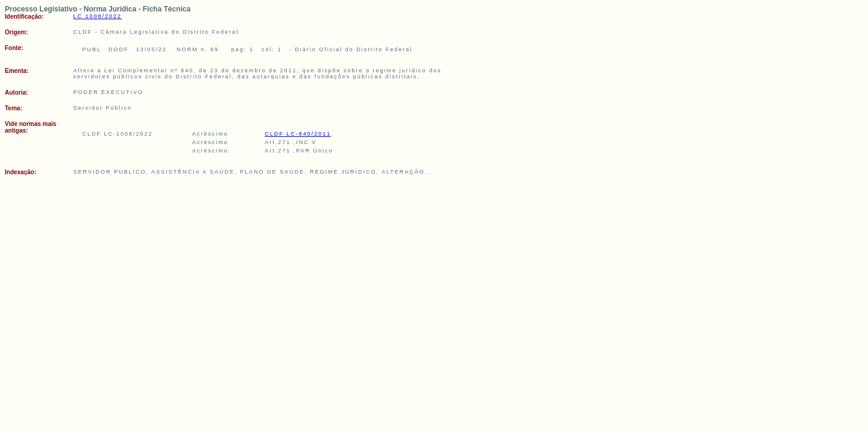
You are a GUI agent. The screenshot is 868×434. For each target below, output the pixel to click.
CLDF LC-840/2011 (298, 134)
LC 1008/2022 (98, 16)
